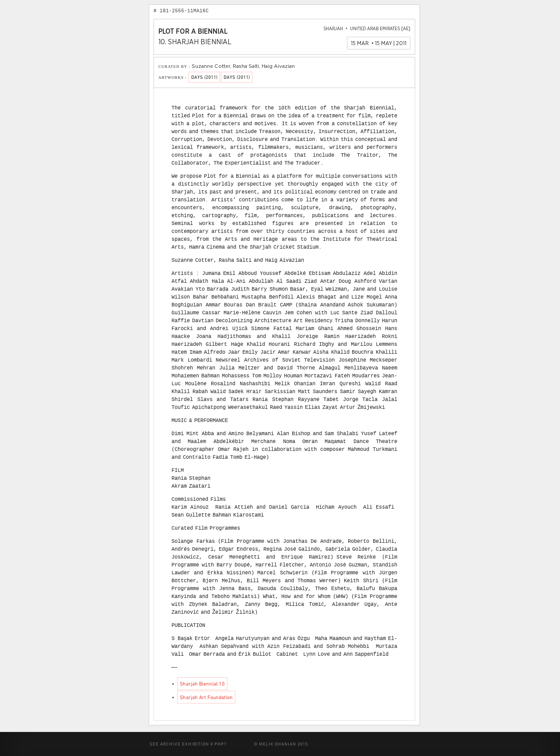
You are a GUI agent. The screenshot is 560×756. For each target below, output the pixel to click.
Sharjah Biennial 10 (202, 684)
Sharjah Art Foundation (206, 698)
